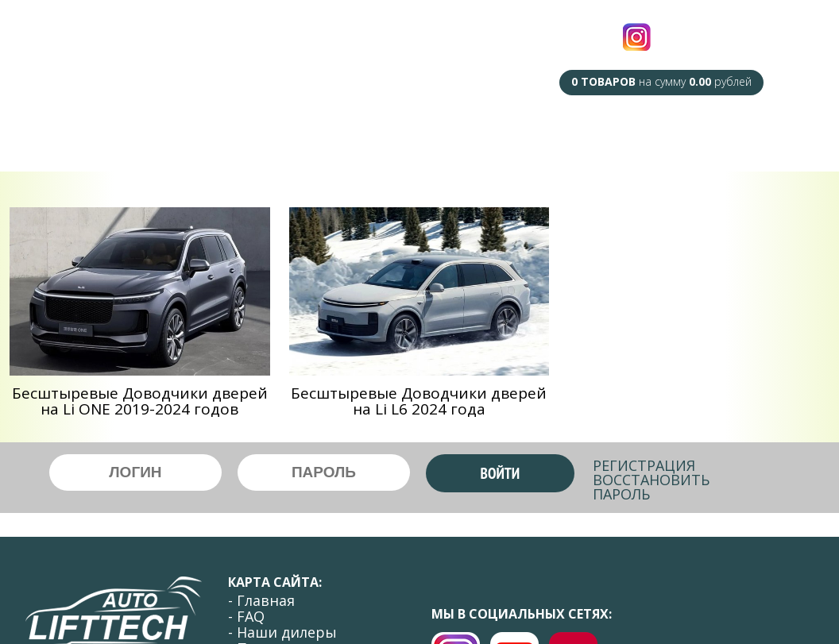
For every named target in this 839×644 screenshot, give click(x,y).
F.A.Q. (176, 134)
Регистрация (644, 465)
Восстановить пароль (651, 487)
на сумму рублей (661, 81)
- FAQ (246, 616)
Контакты (737, 138)
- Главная (261, 600)
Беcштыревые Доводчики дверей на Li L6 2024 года (419, 401)
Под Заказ (364, 134)
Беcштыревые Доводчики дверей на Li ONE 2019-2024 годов (140, 401)
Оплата (658, 138)
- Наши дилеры (282, 632)
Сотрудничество (472, 138)
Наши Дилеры (263, 134)
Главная (110, 134)
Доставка (579, 138)
